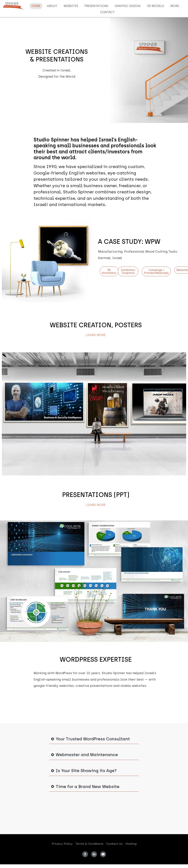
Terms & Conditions (89, 844)
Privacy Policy (62, 844)
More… (176, 6)
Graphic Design (128, 6)
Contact (107, 12)
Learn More (96, 335)
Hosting (131, 844)
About (52, 6)
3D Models (155, 6)
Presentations (96, 6)
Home (36, 6)
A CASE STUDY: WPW (129, 242)
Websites (71, 6)
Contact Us (114, 844)
